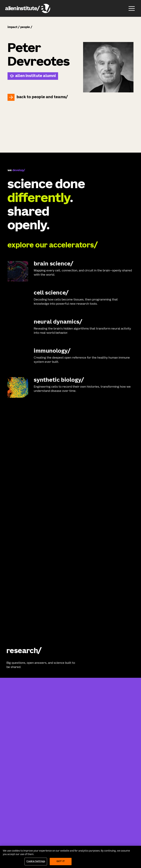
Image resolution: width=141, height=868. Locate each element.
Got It (61, 861)
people (25, 27)
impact (12, 27)
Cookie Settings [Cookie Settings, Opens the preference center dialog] (36, 861)
